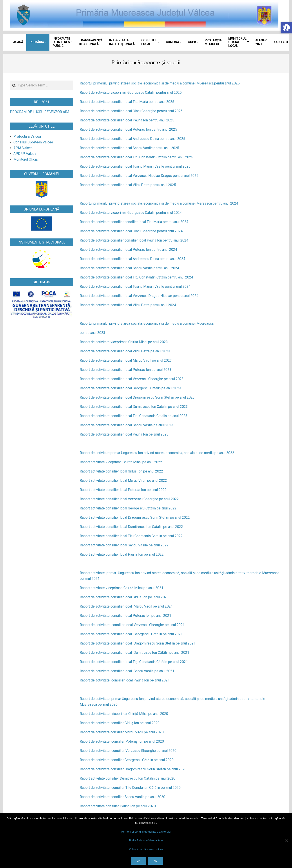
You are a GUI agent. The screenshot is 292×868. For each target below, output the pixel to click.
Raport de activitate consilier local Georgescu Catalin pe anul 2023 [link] (131, 388)
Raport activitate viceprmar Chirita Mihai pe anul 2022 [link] (121, 462)
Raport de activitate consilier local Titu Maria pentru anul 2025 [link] (127, 102)
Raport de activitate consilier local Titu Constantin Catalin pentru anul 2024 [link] (136, 277)
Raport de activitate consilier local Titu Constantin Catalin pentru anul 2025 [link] (136, 157)
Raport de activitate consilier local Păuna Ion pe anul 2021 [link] (125, 680)
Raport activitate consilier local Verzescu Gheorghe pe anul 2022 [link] (129, 499)
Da (138, 861)
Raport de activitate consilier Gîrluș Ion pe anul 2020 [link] (120, 723)
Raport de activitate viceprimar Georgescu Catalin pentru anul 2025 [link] (131, 92)
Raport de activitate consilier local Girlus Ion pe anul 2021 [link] (124, 597)
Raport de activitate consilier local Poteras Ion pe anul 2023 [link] (126, 370)
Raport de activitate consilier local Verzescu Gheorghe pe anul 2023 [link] (132, 379)
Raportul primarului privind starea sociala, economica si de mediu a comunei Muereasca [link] (147, 323)
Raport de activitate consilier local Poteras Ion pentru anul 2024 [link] (128, 250)
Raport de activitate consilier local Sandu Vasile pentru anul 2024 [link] (129, 268)
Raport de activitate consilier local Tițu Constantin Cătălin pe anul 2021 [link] (134, 662)
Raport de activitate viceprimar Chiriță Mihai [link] (114, 714)
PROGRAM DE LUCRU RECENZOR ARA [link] (40, 112)
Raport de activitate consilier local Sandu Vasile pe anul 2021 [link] (127, 671)
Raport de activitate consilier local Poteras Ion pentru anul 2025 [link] (128, 129)
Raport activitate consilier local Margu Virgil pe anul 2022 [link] (123, 481)
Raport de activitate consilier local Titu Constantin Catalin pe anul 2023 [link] (134, 416)
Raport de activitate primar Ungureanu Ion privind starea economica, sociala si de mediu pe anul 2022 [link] (157, 453)
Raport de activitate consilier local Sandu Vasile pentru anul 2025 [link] (129, 148)
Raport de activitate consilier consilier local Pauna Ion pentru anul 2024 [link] (134, 240)
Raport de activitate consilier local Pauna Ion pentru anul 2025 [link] (127, 120)
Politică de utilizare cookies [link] (146, 849)
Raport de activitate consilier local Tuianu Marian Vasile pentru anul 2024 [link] (135, 287)
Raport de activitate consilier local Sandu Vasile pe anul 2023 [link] (127, 425)
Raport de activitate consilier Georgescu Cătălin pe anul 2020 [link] (127, 760)
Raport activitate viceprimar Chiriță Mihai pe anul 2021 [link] (122, 588)
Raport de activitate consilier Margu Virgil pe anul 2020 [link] (122, 732)
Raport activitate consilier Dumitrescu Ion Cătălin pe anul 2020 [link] (128, 778)
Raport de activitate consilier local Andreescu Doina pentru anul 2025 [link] (132, 139)
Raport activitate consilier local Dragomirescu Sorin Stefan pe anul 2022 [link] (135, 517)
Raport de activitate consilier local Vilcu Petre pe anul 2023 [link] (125, 351)
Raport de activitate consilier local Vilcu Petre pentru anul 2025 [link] (128, 185)
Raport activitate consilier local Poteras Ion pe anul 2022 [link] (123, 490)
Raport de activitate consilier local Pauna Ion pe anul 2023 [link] (124, 434)
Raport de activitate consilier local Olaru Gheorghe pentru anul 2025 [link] (131, 111)
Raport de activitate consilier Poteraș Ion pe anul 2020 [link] (122, 741)
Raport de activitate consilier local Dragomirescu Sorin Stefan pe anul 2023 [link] (137, 397)
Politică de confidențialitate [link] (146, 840)
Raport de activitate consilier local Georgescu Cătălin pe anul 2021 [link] (131, 634)
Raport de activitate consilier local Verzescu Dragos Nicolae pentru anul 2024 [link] (139, 296)
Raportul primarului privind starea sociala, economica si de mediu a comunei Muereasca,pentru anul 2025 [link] (160, 83)
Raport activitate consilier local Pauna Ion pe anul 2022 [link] (122, 554)
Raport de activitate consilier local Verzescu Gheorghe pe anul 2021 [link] (132, 625)
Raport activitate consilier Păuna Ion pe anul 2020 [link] (118, 806)
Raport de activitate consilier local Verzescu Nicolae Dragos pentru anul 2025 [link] (139, 176)
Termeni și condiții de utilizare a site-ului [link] (146, 832)
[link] (286, 28)
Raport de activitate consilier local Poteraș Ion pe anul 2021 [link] (125, 616)
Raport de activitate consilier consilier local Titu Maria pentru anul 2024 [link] (134, 222)
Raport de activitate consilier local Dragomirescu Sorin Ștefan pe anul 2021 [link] (138, 643)
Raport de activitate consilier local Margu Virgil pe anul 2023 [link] (126, 360)
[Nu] (287, 841)
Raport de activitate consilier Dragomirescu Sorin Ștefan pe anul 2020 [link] (133, 769)
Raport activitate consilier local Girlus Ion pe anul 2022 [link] (121, 471)
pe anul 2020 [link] (158, 714)
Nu (156, 861)
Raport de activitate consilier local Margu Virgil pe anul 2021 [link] (126, 606)
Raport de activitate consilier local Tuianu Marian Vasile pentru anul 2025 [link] (135, 166)
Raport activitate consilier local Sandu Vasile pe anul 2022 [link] (124, 545)
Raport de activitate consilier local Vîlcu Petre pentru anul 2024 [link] (128, 305)
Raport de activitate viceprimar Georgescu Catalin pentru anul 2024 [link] (131, 213)
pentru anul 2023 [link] (92, 333)
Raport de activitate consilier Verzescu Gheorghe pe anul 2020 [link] (128, 751)
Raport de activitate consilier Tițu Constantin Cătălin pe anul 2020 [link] (130, 788)
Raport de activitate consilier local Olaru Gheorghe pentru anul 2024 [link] (131, 231)
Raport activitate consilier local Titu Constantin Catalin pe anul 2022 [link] (131, 536)
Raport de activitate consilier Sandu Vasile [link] (113, 797)
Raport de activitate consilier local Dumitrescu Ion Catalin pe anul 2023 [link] (134, 407)
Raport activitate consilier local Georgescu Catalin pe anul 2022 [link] (128, 508)
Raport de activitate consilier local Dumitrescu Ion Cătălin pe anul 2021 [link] (134, 653)
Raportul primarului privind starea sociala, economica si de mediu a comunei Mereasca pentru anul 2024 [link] (159, 203)
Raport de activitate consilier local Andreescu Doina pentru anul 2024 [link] (132, 259)
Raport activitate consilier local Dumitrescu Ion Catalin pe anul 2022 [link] (131, 527)
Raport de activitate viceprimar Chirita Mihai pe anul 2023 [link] (124, 342)
